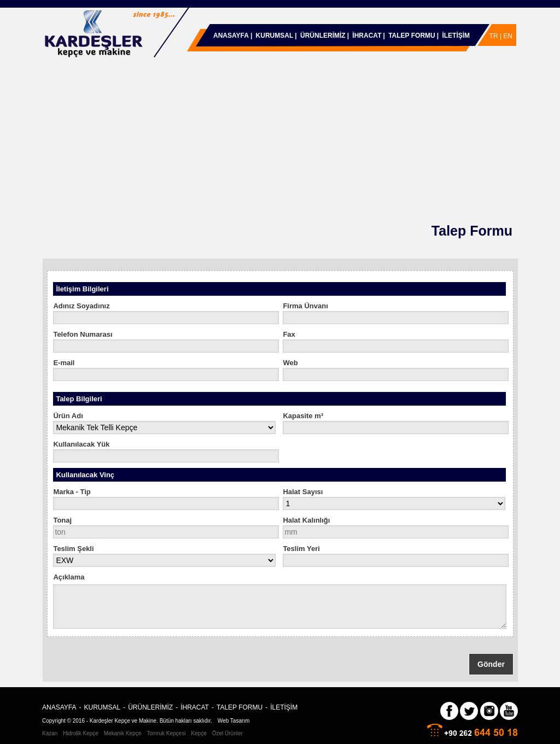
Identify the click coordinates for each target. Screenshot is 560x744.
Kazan (50, 733)
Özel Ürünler (227, 733)
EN (508, 36)
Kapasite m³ (303, 416)
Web (290, 363)
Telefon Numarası (83, 334)
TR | (497, 36)
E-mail (64, 363)
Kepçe (199, 733)
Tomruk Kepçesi (166, 733)
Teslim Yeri (301, 549)
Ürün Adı (68, 416)
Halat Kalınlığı (306, 520)
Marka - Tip (72, 492)
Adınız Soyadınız (81, 306)
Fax (289, 334)
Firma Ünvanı (305, 306)
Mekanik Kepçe (122, 733)
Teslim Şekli (73, 549)
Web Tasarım (234, 721)
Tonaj (62, 520)
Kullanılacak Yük (81, 444)
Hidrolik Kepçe (80, 733)
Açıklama (69, 577)
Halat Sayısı (303, 492)
